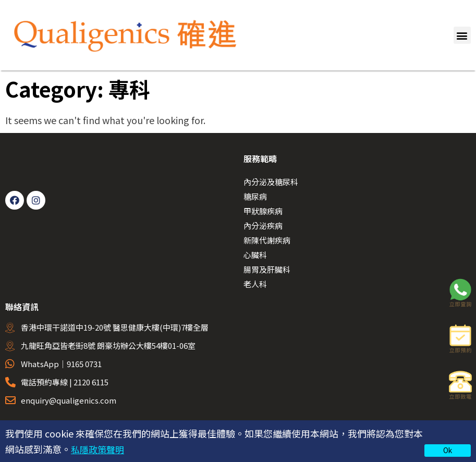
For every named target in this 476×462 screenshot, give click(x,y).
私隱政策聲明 (99, 449)
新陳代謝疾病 (267, 240)
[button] (462, 35)
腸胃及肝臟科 (267, 269)
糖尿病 (255, 196)
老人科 (255, 284)
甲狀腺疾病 (263, 211)
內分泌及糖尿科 (271, 182)
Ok (448, 450)
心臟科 (255, 255)
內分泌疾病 (263, 226)
